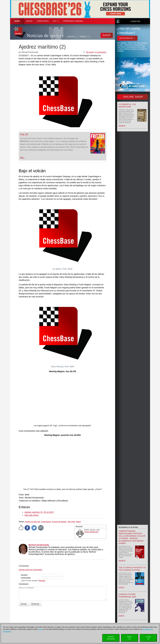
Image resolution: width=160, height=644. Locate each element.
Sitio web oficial (32, 515)
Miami (78, 522)
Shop (17, 21)
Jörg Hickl (71, 522)
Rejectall (130, 638)
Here (40, 629)
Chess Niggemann (91, 532)
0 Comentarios (101, 52)
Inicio (30, 21)
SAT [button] (56, 21)
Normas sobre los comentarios (31, 570)
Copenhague (46, 522)
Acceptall (148, 638)
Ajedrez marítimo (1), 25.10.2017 (39, 512)
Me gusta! (90, 52)
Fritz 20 (24, 135)
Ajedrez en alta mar (33, 522)
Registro (42, 581)
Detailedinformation (111, 638)
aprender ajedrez (73, 21)
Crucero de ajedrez (59, 522)
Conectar (135, 21)
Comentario (24, 584)
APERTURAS (43, 21)
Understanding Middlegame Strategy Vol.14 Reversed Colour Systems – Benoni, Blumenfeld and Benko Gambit (132, 537)
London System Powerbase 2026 (127, 596)
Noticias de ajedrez (45, 36)
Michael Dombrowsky (39, 545)
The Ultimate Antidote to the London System (132, 569)
